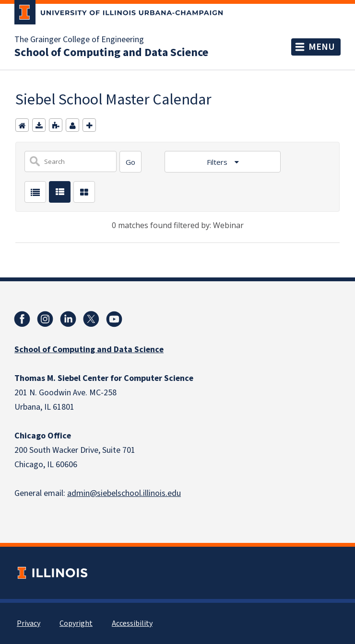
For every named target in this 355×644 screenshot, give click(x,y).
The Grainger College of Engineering (79, 40)
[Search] (130, 162)
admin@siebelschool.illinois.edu (124, 493)
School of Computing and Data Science (111, 53)
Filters (218, 162)
